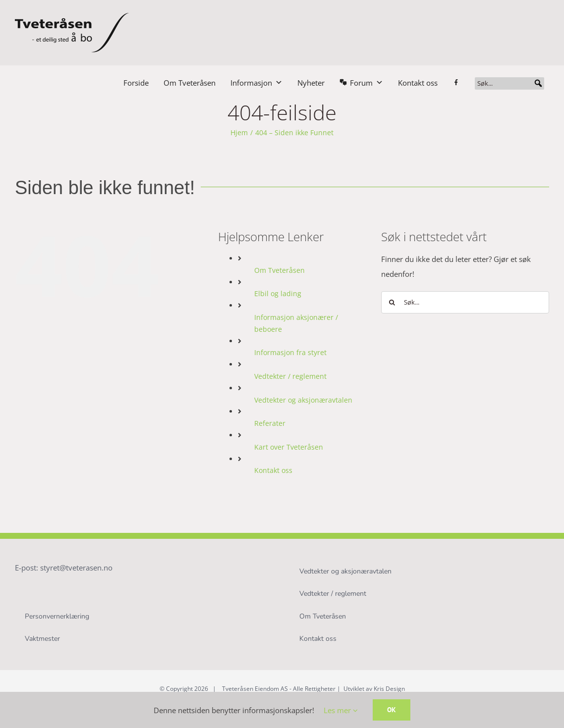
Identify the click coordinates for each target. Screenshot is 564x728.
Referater (270, 423)
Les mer (341, 710)
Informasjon (256, 83)
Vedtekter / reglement (290, 376)
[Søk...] (509, 83)
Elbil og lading (278, 293)
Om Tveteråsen (190, 83)
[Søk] (392, 302)
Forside (136, 83)
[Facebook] (461, 83)
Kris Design (389, 689)
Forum (367, 83)
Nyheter (311, 83)
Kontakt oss (418, 83)
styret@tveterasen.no (76, 568)
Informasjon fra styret (290, 352)
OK (392, 710)
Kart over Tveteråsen (289, 447)
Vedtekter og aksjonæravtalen (303, 400)
